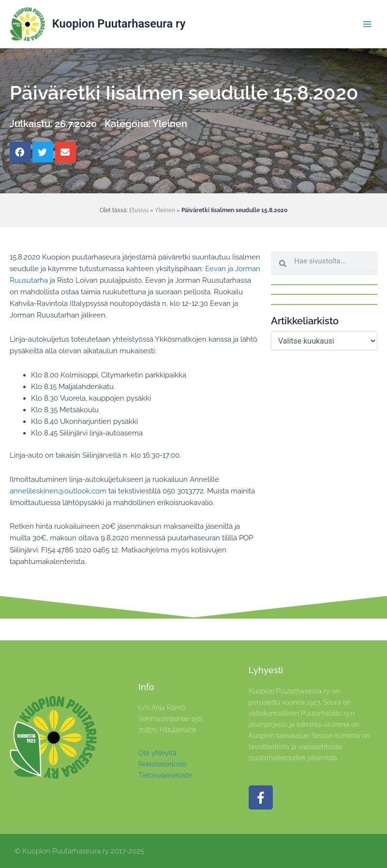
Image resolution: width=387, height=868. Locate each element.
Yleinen (170, 124)
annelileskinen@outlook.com (58, 491)
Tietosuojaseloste (165, 775)
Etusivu (139, 210)
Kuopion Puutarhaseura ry (119, 24)
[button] (20, 152)
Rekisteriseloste (163, 764)
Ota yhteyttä (157, 753)
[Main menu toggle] (367, 24)
